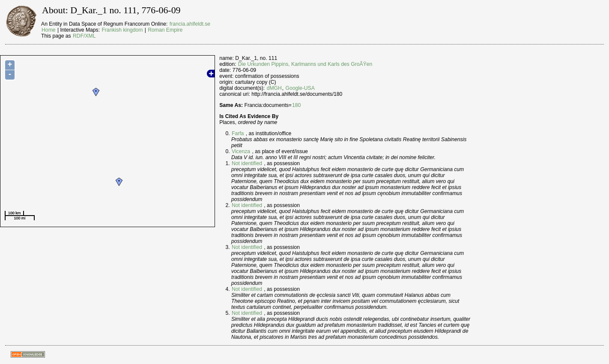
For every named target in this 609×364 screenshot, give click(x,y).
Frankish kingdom (122, 30)
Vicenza (241, 151)
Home (48, 30)
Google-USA (300, 88)
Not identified (247, 163)
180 (296, 105)
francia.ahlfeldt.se (190, 24)
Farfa (238, 133)
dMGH (274, 88)
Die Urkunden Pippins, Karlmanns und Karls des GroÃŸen (305, 64)
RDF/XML (84, 36)
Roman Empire (165, 30)
